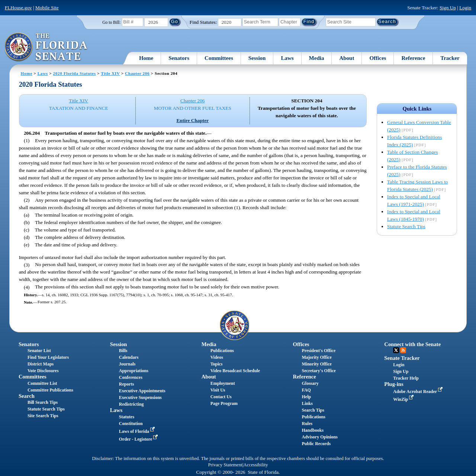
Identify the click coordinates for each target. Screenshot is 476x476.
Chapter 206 (137, 73)
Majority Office (316, 357)
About (347, 58)
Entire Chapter (192, 120)
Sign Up (448, 8)
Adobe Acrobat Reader (419, 392)
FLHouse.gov (18, 8)
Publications (222, 351)
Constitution (131, 424)
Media (317, 58)
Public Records (316, 444)
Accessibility (256, 465)
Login (465, 8)
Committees (219, 58)
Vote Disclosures (43, 371)
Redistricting (131, 404)
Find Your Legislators (48, 357)
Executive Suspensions (140, 397)
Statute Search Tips (406, 226)
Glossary (310, 383)
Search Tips (313, 410)
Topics (217, 364)
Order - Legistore (139, 439)
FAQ (306, 390)
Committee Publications (50, 390)
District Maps (41, 364)
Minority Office (316, 364)
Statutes (127, 417)
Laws (287, 58)
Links (307, 403)
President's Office (319, 351)
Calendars (129, 357)
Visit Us (218, 390)
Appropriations (134, 371)
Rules (307, 424)
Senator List (39, 351)
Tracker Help (406, 378)
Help (306, 397)
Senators (179, 58)
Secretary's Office (319, 371)
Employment (223, 383)
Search (27, 396)
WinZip (404, 399)
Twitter (396, 350)
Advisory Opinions (319, 437)
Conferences (131, 377)
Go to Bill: (111, 22)
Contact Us (221, 397)
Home (146, 58)
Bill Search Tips (43, 402)
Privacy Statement (225, 465)
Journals (127, 364)
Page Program (224, 403)
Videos (217, 357)
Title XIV (110, 73)
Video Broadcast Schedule (235, 371)
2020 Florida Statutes (75, 73)
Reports (127, 384)
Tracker (450, 58)
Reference (413, 58)
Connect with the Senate (412, 344)
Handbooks (313, 430)
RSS (403, 350)
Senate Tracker (402, 358)
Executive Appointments (142, 391)
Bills (123, 351)
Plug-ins (394, 384)
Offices (378, 58)
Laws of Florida (138, 431)
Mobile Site (47, 8)
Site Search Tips (43, 416)
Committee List (42, 383)
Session (257, 58)
